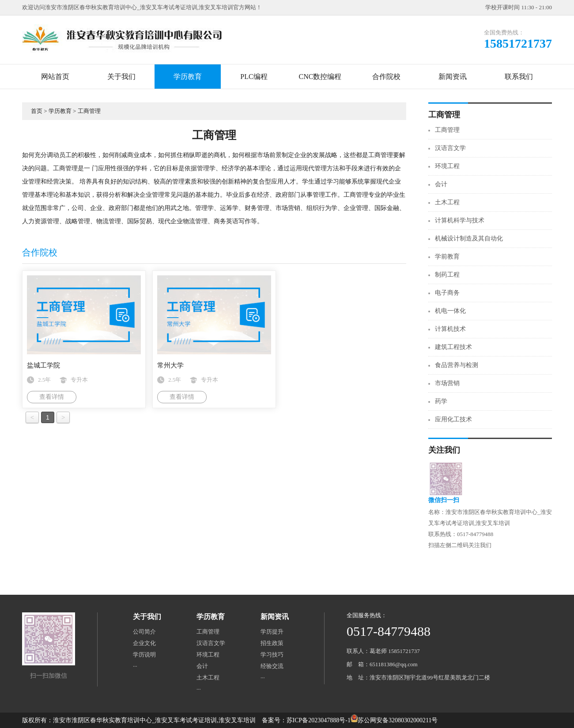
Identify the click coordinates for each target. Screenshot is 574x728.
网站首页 (55, 77)
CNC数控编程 (320, 77)
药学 (441, 401)
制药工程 (447, 275)
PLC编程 (254, 77)
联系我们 (519, 77)
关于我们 (121, 77)
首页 (37, 111)
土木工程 (447, 202)
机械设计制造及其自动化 (469, 238)
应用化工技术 (453, 419)
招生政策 (272, 643)
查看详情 (52, 397)
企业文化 (144, 643)
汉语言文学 (450, 148)
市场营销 (447, 383)
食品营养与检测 (457, 365)
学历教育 (188, 77)
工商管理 (89, 111)
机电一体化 (450, 311)
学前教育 (447, 257)
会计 (441, 184)
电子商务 (447, 293)
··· (135, 666)
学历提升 (272, 632)
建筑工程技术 (453, 347)
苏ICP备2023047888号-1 (319, 720)
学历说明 (144, 655)
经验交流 (272, 666)
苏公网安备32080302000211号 (398, 720)
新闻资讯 (453, 77)
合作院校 (386, 77)
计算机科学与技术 (460, 220)
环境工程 (447, 166)
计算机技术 (450, 329)
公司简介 (144, 632)
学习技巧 (272, 655)
